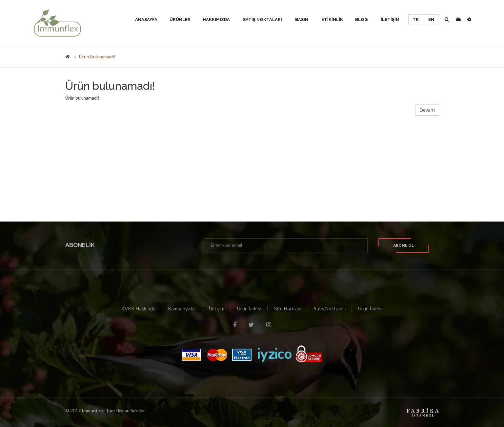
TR (416, 19)
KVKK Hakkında (138, 308)
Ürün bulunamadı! (97, 57)
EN (431, 19)
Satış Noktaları (330, 308)
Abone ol (403, 245)
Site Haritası (288, 308)
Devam (427, 110)
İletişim (217, 308)
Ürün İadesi (249, 308)
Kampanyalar (182, 308)
